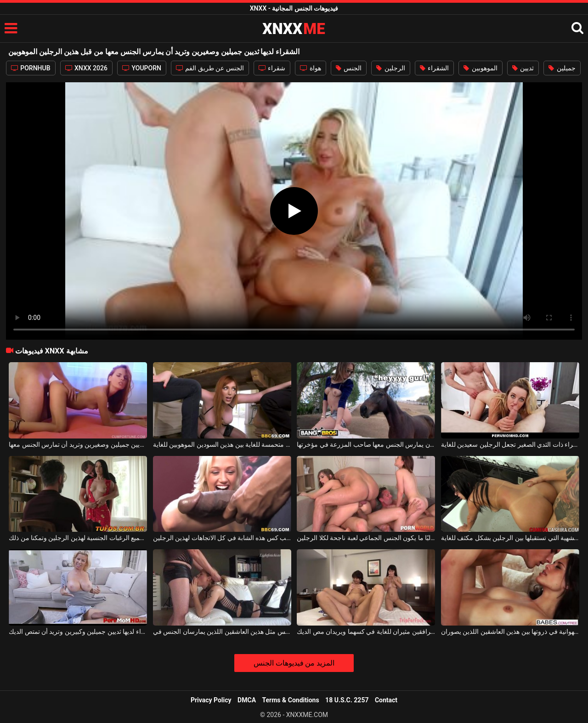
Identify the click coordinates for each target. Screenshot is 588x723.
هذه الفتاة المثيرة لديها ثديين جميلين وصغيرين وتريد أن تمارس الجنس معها (78, 444)
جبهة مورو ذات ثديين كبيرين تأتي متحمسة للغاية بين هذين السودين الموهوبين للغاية (222, 444)
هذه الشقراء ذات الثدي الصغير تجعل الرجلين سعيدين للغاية (510, 444)
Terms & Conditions (291, 700)
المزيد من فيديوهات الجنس (294, 663)
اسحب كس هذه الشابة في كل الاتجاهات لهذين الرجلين (222, 538)
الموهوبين (480, 68)
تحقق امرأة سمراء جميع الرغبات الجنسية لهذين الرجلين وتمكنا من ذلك (78, 538)
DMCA (247, 700)
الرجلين (390, 68)
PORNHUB (31, 68)
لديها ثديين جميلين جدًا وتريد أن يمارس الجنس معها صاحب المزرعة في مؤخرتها (366, 444)
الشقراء (434, 68)
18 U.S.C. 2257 (347, 700)
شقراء (272, 68)
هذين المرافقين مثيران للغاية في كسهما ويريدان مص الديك (366, 632)
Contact (386, 700)
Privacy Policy (211, 700)
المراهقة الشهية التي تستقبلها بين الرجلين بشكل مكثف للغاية (510, 538)
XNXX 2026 (86, 68)
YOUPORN (142, 68)
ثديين (523, 68)
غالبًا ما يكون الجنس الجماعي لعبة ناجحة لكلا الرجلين (366, 538)
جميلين (562, 68)
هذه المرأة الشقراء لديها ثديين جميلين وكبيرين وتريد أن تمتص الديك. (78, 632)
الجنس (349, 68)
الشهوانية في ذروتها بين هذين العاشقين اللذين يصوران (510, 632)
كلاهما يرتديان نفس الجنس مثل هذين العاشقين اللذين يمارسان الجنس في (222, 632)
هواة (310, 68)
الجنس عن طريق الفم (210, 68)
